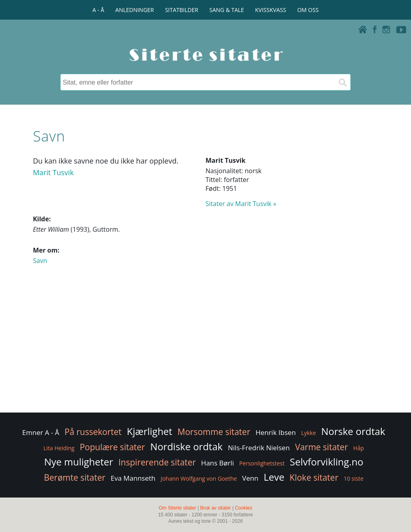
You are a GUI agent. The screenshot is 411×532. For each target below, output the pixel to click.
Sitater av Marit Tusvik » (241, 204)
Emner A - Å (41, 432)
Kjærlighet (150, 431)
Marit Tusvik (53, 172)
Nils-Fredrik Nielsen (259, 448)
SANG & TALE (227, 10)
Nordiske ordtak (186, 446)
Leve (274, 477)
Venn (250, 478)
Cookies (243, 508)
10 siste (353, 478)
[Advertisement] (205, 347)
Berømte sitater (74, 477)
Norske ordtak (353, 431)
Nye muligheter (79, 462)
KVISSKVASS (271, 10)
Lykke (308, 433)
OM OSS (308, 10)
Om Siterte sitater (177, 508)
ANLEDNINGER (134, 10)
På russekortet (93, 432)
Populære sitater (113, 447)
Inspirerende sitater (157, 462)
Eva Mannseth (133, 478)
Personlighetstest (262, 463)
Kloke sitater (314, 477)
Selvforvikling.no (327, 462)
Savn (40, 261)
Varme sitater (321, 447)
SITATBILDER (182, 10)
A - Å (98, 10)
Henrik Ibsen (276, 432)
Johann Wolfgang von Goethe (199, 478)
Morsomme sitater (214, 432)
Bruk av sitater (216, 508)
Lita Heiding (59, 448)
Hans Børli (218, 463)
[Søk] (342, 82)
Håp (359, 448)
